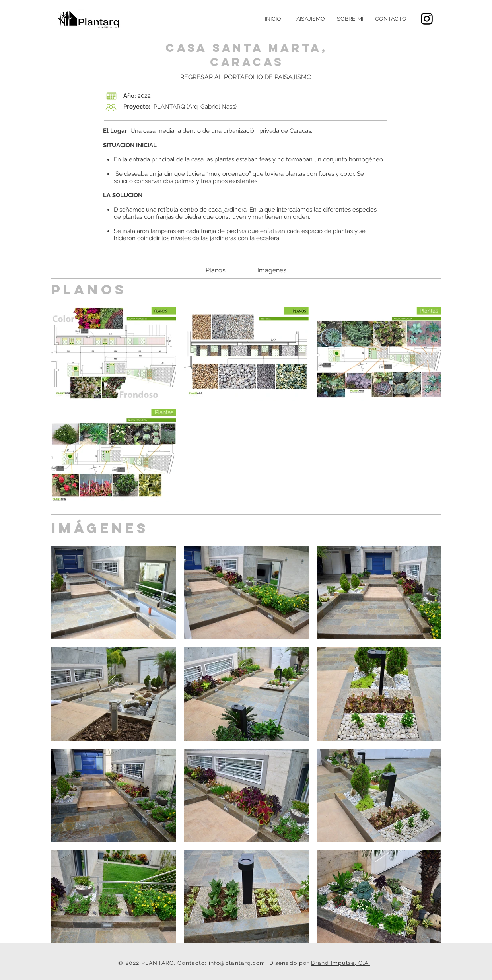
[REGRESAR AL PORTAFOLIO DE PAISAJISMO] (246, 77)
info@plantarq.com (237, 963)
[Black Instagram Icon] (427, 19)
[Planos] (216, 270)
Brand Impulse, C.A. (340, 963)
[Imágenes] (272, 270)
